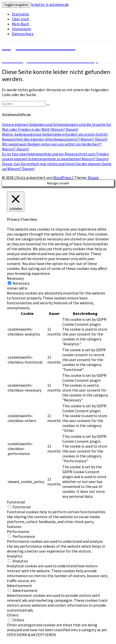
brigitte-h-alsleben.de (50, 4)
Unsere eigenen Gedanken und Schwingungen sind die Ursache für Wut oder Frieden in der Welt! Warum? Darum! (57, 127)
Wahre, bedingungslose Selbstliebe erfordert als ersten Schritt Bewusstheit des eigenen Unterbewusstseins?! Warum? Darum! (55, 137)
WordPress (62, 177)
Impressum (21, 29)
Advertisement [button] (19, 585)
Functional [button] (16, 502)
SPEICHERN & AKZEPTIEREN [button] (31, 635)
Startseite (20, 14)
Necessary (21, 283)
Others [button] (13, 615)
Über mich (20, 19)
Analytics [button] (15, 556)
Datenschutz (23, 34)
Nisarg (93, 177)
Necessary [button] (15, 278)
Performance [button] (18, 531)
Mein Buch (20, 24)
